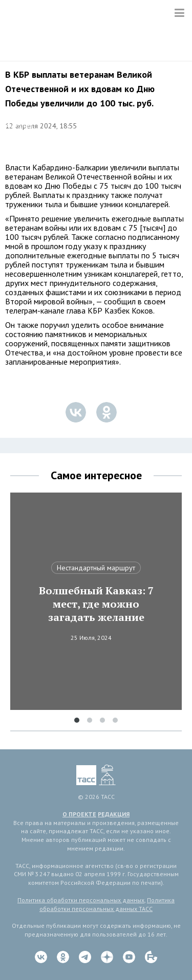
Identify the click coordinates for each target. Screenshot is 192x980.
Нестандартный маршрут (96, 568)
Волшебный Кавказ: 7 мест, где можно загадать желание (96, 604)
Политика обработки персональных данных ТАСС (107, 904)
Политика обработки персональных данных (81, 900)
